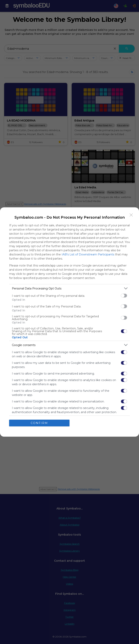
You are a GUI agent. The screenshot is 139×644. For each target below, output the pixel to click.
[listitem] (69, 288)
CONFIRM (39, 423)
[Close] (131, 215)
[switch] (124, 296)
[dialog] (69, 322)
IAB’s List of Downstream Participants (88, 254)
